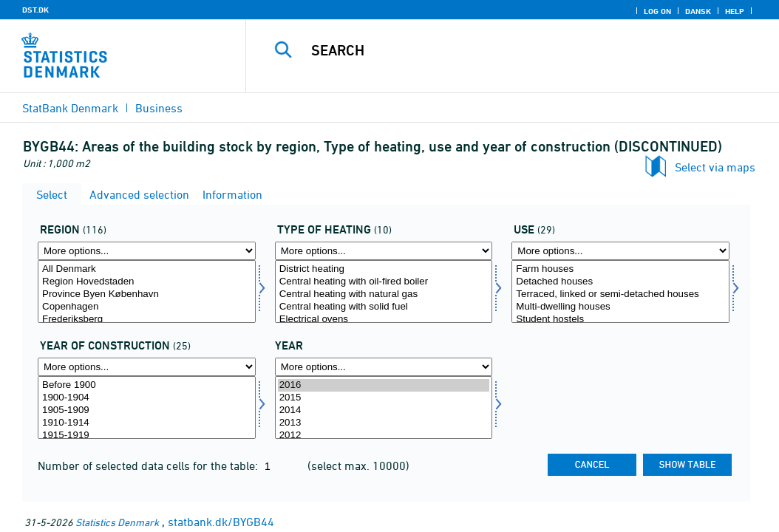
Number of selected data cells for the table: (149, 465)
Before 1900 (147, 385)
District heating (384, 269)
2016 (384, 385)
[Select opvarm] (384, 291)
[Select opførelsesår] (147, 407)
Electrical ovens (384, 320)
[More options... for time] (384, 367)
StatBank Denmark (70, 108)
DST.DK (35, 10)
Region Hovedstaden (147, 282)
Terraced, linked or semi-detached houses (620, 294)
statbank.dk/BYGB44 (221, 522)
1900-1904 (147, 398)
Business (159, 108)
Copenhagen (147, 307)
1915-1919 (147, 436)
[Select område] (147, 291)
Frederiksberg (147, 320)
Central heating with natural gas (384, 294)
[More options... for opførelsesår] (147, 367)
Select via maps (715, 167)
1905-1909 (147, 410)
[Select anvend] (620, 291)
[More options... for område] (147, 251)
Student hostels (620, 320)
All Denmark (147, 269)
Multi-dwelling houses (620, 307)
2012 (384, 436)
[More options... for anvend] (620, 251)
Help (735, 11)
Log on (657, 11)
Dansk (698, 11)
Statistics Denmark (117, 522)
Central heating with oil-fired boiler (384, 282)
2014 (384, 410)
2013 (384, 423)
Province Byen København (147, 294)
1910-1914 (147, 423)
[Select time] (384, 407)
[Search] (516, 50)
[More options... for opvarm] (384, 251)
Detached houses (620, 282)
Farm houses (620, 269)
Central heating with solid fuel (384, 307)
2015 (384, 398)
